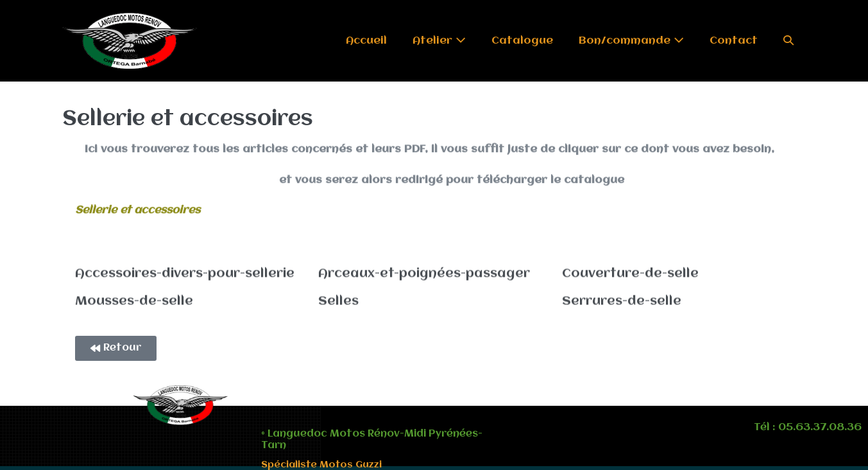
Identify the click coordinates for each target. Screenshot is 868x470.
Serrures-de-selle (622, 300)
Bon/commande (631, 40)
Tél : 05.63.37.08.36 (808, 428)
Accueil (366, 41)
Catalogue (522, 41)
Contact (734, 41)
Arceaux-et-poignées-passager (424, 273)
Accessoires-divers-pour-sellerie (185, 273)
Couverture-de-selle (630, 273)
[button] (788, 41)
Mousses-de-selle (134, 300)
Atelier (439, 40)
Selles (338, 300)
